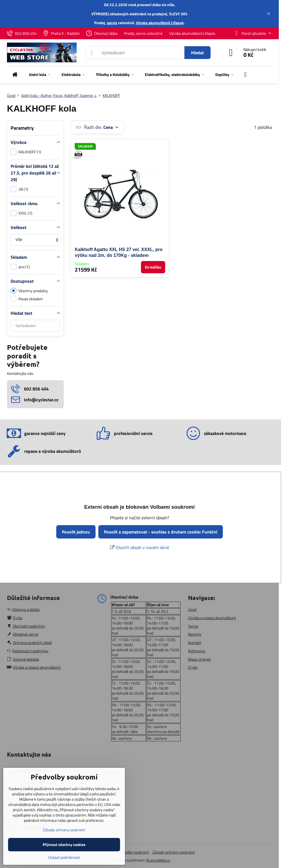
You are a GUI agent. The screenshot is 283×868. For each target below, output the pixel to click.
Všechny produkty (29, 291)
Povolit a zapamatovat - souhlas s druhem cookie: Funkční (161, 532)
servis (112, 23)
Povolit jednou (76, 532)
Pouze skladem (27, 299)
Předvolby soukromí (133, 852)
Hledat (197, 53)
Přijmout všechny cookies (64, 844)
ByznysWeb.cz (158, 860)
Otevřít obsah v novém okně (140, 547)
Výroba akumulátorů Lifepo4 (160, 23)
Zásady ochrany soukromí (174, 852)
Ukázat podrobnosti (64, 857)
